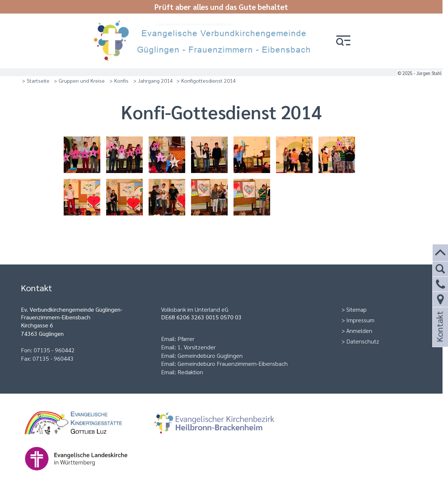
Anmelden (359, 331)
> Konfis (119, 80)
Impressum (360, 320)
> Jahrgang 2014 (153, 80)
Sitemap (356, 309)
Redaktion (190, 372)
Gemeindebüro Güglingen (210, 355)
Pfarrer (186, 339)
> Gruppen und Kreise (79, 80)
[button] (343, 41)
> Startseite (36, 80)
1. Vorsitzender (197, 347)
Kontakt (439, 336)
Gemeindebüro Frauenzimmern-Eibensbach (233, 363)
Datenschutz (363, 341)
